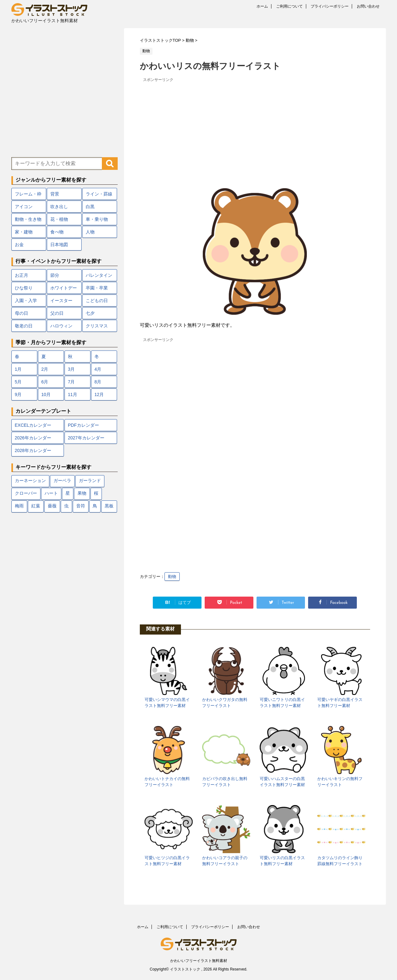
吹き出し (59, 207)
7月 (71, 382)
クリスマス (97, 326)
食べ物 (57, 232)
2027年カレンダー (86, 438)
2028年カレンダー (33, 450)
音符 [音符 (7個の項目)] (81, 506)
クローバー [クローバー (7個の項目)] (26, 494)
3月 (71, 369)
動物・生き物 (28, 219)
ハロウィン (61, 326)
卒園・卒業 (97, 288)
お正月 (22, 275)
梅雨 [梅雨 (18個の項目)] (19, 506)
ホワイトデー (64, 288)
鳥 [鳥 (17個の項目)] (95, 506)
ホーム (262, 6)
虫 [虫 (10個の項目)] (66, 506)
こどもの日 (97, 301)
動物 (172, 577)
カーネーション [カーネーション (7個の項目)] (30, 481)
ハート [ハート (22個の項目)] (51, 494)
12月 (99, 394)
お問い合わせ (368, 6)
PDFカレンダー (84, 425)
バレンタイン (99, 275)
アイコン (24, 207)
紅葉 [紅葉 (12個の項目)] (36, 506)
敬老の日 (24, 326)
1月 (18, 369)
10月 (46, 394)
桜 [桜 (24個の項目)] (96, 494)
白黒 (90, 207)
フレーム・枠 (28, 194)
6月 (45, 382)
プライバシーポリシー (330, 6)
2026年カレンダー (33, 438)
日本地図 (59, 245)
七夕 (90, 313)
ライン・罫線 (99, 194)
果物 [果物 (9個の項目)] (82, 494)
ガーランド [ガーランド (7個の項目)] (90, 481)
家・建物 (24, 232)
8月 (98, 382)
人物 (90, 232)
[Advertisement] (255, 128)
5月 (18, 382)
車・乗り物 (97, 219)
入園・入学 (26, 301)
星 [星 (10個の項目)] (68, 494)
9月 (18, 394)
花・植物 (59, 219)
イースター (61, 301)
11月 (73, 394)
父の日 (57, 313)
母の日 (22, 313)
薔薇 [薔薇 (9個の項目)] (52, 506)
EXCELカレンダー (33, 425)
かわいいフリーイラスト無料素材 (199, 961)
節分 (55, 275)
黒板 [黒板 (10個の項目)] (109, 506)
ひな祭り (24, 288)
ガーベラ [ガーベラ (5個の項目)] (62, 481)
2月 (45, 369)
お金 (19, 245)
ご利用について (289, 6)
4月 (98, 369)
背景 (55, 194)
